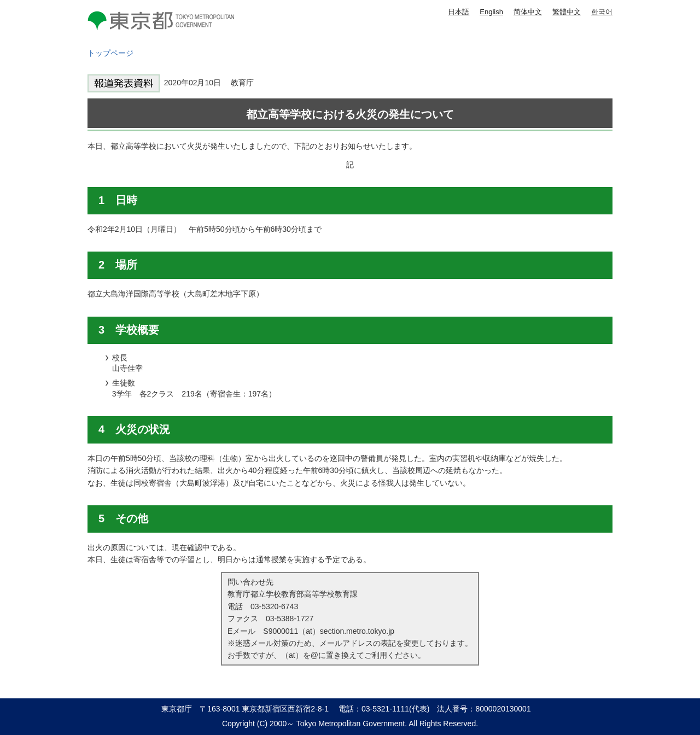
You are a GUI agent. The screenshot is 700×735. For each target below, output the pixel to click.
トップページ (110, 53)
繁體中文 (567, 12)
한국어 (602, 12)
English (491, 12)
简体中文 (528, 12)
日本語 (459, 12)
